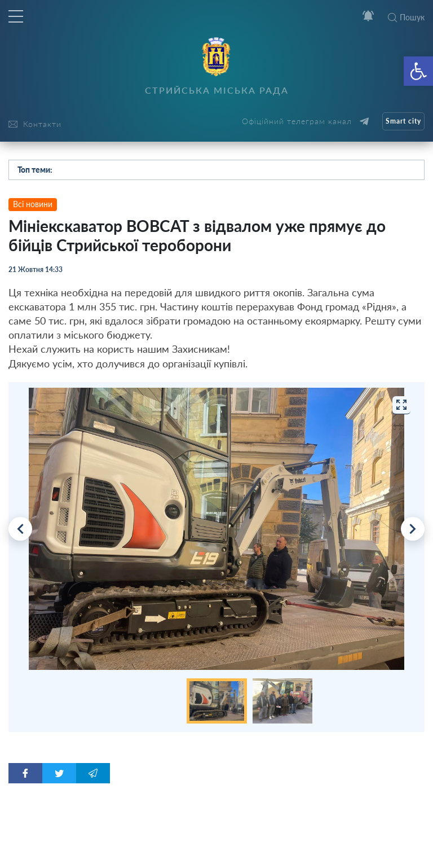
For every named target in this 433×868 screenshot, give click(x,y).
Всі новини (33, 204)
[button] (418, 71)
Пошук (406, 17)
